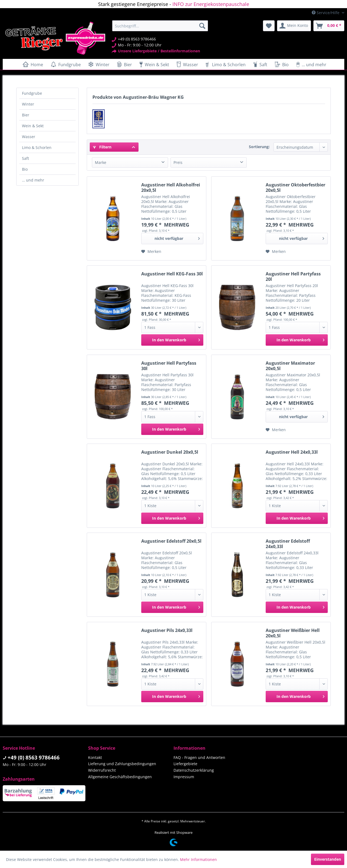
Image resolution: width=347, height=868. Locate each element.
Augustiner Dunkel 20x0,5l (170, 452)
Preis (178, 162)
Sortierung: (259, 147)
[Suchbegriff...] (160, 26)
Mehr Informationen (198, 859)
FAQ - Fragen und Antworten (199, 757)
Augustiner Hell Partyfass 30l (169, 366)
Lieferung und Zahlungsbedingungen (122, 764)
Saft (25, 158)
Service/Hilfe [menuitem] (326, 13)
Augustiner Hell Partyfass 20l (293, 276)
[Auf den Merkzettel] (151, 252)
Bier (26, 115)
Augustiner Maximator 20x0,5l (290, 366)
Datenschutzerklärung (194, 770)
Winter (28, 104)
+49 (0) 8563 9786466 (34, 758)
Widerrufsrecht (102, 770)
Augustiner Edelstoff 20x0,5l (171, 541)
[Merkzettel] (269, 26)
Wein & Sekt (33, 126)
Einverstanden (328, 859)
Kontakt (95, 757)
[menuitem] (160, 26)
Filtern (102, 147)
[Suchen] (202, 26)
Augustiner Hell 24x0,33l (292, 452)
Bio (25, 169)
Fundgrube (32, 93)
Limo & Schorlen (37, 147)
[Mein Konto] (294, 26)
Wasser (29, 137)
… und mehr (33, 180)
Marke (101, 162)
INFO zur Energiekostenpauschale (211, 4)
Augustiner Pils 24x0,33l (167, 630)
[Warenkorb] (329, 26)
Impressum (184, 777)
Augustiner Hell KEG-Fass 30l (172, 274)
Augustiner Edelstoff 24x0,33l (288, 544)
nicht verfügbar (177, 238)
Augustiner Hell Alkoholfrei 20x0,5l (171, 187)
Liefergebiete (185, 764)
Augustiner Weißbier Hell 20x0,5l (293, 633)
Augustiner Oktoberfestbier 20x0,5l (295, 187)
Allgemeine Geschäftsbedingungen (120, 777)
